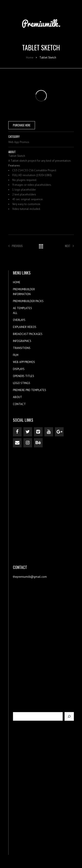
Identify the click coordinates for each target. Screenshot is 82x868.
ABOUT (17, 397)
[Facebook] (17, 432)
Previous (16, 246)
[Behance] (38, 443)
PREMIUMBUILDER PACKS (28, 301)
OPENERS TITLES (24, 376)
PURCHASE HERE (22, 125)
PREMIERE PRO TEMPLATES (30, 390)
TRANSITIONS (22, 348)
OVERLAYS (19, 320)
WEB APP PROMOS (24, 362)
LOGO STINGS (22, 383)
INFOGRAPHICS (22, 341)
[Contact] (17, 443)
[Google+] (59, 432)
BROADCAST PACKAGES (28, 334)
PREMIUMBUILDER (24, 289)
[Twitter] (28, 432)
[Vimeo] (38, 432)
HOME (17, 282)
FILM (16, 355)
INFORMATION (22, 294)
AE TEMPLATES (22, 308)
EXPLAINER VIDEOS (25, 327)
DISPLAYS (19, 369)
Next (69, 246)
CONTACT (19, 404)
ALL (15, 313)
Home (30, 58)
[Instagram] (28, 443)
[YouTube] (49, 432)
